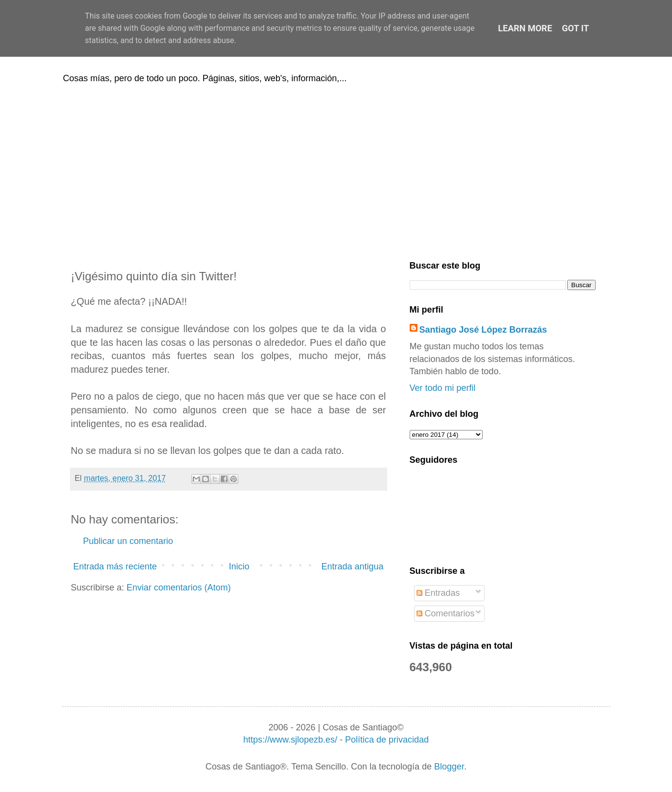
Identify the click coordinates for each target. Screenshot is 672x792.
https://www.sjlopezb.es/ (290, 740)
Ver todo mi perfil (443, 388)
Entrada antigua (352, 566)
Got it (575, 28)
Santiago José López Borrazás (483, 330)
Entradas (438, 593)
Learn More (525, 28)
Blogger (449, 767)
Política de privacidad (387, 740)
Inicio (239, 566)
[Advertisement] (336, 170)
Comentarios (446, 613)
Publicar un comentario (128, 541)
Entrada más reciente (115, 566)
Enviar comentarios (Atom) (179, 588)
